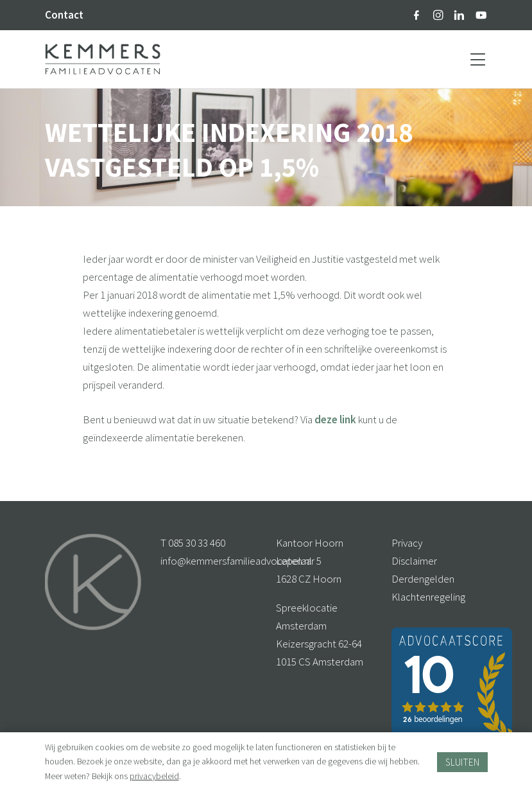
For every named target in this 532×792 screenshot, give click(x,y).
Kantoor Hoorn (310, 543)
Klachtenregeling (428, 597)
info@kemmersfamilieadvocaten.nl (236, 561)
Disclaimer (414, 561)
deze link (335, 419)
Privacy (407, 543)
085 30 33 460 (197, 543)
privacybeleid (154, 776)
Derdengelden (423, 579)
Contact (64, 15)
